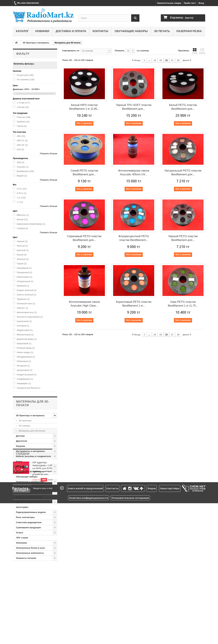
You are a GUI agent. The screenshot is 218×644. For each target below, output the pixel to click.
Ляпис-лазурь (25, 352)
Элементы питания (26, 558)
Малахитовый (25, 335)
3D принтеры (25, 421)
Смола (22, 126)
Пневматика (22, 492)
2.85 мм (23, 107)
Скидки (23, 571)
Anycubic (23, 167)
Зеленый (23, 259)
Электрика (21, 543)
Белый (22, 219)
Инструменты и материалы (30, 451)
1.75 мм (23, 103)
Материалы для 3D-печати (32, 431)
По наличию (26, 80)
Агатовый (23, 326)
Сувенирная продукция (28, 527)
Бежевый (23, 286)
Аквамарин (24, 383)
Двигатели (22, 441)
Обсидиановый (26, 357)
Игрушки (20, 446)
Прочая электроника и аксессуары (28, 505)
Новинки (42, 31)
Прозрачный (24, 272)
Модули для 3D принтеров (30, 472)
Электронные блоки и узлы (30, 548)
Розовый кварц (26, 348)
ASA (20, 149)
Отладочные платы (26, 487)
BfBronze (23, 215)
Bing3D (22, 176)
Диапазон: (18, 89)
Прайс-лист (190, 3)
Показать (120, 51)
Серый (22, 264)
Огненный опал (26, 303)
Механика (21, 466)
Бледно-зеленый (27, 290)
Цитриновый (25, 370)
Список (202, 51)
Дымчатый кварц (27, 339)
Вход (201, 3)
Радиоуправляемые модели (31, 512)
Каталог (22, 31)
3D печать (162, 31)
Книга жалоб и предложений (85, 629)
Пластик (24, 117)
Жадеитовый (25, 330)
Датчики (20, 436)
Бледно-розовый (27, 375)
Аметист (23, 308)
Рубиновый (24, 361)
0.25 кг (22, 193)
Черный (22, 241)
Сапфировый (25, 379)
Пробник (23, 122)
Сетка (195, 51)
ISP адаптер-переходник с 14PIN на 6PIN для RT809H (44, 582)
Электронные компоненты (30, 553)
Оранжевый (24, 268)
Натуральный (25, 281)
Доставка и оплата (71, 31)
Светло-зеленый (27, 295)
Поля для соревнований (29, 497)
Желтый (22, 246)
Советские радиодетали (29, 522)
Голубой (22, 228)
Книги (19, 461)
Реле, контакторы (25, 517)
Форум (152, 629)
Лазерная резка (189, 31)
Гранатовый (24, 321)
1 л (20, 202)
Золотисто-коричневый (30, 317)
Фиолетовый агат (27, 312)
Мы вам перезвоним (26, 3)
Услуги (19, 533)
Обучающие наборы (131, 31)
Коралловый (25, 277)
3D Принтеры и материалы (36, 43)
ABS (21, 136)
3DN (21, 162)
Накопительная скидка (169, 3)
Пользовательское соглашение (130, 639)
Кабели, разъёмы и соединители (33, 456)
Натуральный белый (29, 388)
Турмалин (23, 299)
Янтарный (23, 366)
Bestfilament (25, 171)
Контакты (100, 31)
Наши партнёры (170, 629)
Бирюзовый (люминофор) (31, 224)
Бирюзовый (24, 343)
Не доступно (25, 75)
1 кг (21, 198)
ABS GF (22, 145)
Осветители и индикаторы (30, 482)
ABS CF (22, 141)
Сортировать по (71, 51)
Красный (23, 250)
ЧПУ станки (22, 538)
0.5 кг (22, 189)
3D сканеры (24, 426)
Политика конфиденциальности (89, 639)
